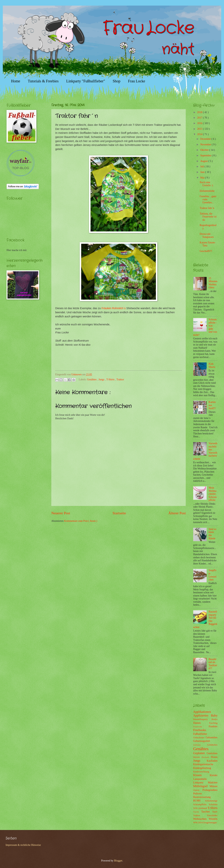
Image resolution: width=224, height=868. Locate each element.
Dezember (206, 139)
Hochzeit (206, 757)
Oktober (205, 150)
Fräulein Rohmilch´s (114, 308)
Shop (117, 81)
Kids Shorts (212, 365)
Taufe (215, 812)
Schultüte (213, 804)
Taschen (207, 812)
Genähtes (92, 379)
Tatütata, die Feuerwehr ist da (208, 217)
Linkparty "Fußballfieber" (86, 81)
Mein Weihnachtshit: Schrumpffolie (213, 494)
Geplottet (200, 753)
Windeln (213, 819)
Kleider (214, 775)
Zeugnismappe (210, 823)
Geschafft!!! (206, 251)
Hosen (214, 757)
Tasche (197, 812)
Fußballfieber (200, 734)
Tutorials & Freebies (43, 81)
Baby (214, 715)
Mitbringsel (201, 786)
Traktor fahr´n (207, 208)
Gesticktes (212, 753)
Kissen (202, 775)
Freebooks (200, 730)
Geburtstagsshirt (202, 741)
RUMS (199, 801)
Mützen (214, 786)
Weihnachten (201, 819)
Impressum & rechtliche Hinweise (23, 845)
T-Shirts (111, 379)
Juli (202, 167)
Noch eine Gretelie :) (206, 184)
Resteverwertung (202, 797)
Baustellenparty (202, 719)
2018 (200, 112)
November (206, 145)
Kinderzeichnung (201, 772)
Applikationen (202, 712)
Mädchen (213, 783)
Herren (197, 757)
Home (16, 81)
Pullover (198, 794)
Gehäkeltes (212, 745)
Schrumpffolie (201, 804)
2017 (200, 118)
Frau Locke (137, 81)
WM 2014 (198, 823)
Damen (201, 723)
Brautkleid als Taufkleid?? (213, 664)
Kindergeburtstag (202, 768)
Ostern (198, 790)
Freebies (213, 726)
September (206, 156)
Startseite (119, 513)
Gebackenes (199, 738)
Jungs (102, 379)
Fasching (213, 723)
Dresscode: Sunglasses (207, 236)
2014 (200, 134)
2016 (200, 123)
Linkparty (201, 783)
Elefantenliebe (207, 191)
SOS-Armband (200, 808)
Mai (203, 178)
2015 (200, 129)
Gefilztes (200, 745)
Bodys (214, 719)
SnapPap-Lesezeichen (213, 575)
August (204, 161)
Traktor (120, 379)
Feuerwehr (201, 727)
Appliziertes (202, 715)
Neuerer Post (61, 513)
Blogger (118, 861)
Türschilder (212, 815)
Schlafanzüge (211, 801)
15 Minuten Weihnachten (213, 283)
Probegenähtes (210, 790)
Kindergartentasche (203, 764)
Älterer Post (177, 513)
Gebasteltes (211, 737)
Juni (203, 172)
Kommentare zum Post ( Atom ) (81, 521)
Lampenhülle (200, 779)
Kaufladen (212, 761)
